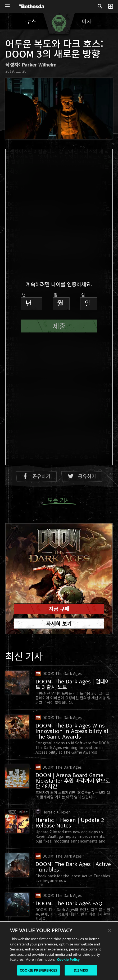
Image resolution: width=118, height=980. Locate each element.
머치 (87, 21)
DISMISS (81, 971)
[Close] (110, 931)
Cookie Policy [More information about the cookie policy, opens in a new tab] (68, 960)
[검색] (100, 6)
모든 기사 (59, 500)
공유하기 (36, 476)
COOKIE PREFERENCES (38, 971)
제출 (59, 326)
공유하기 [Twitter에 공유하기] (82, 476)
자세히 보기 (59, 623)
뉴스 (31, 21)
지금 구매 (59, 609)
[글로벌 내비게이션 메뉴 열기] (7, 6)
